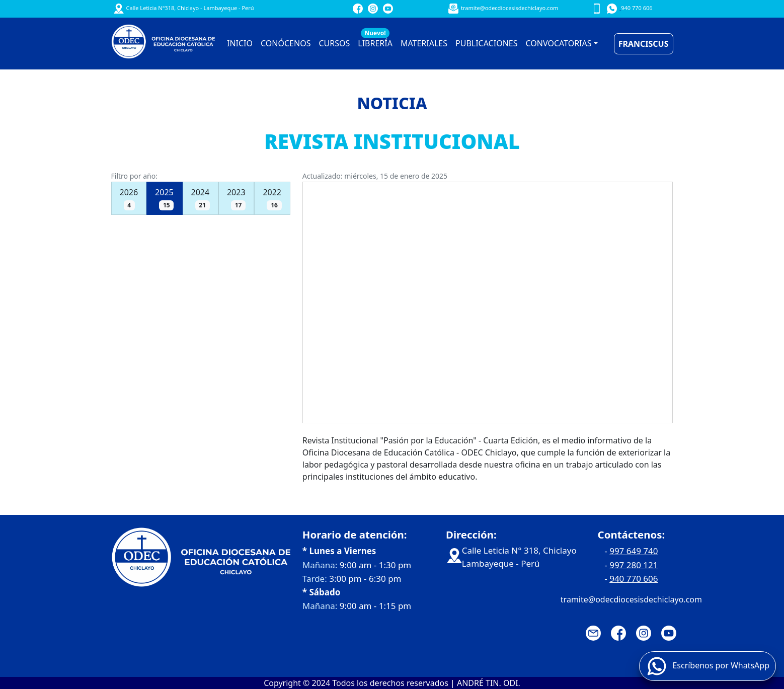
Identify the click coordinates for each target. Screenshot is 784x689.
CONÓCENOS (286, 43)
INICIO (240, 43)
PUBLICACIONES (486, 43)
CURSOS (334, 43)
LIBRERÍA (375, 41)
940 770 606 (634, 579)
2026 (129, 199)
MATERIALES (424, 43)
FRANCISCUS (644, 44)
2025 (164, 199)
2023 (236, 199)
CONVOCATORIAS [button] (559, 43)
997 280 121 (634, 565)
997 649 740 (634, 551)
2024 (201, 199)
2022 (272, 199)
